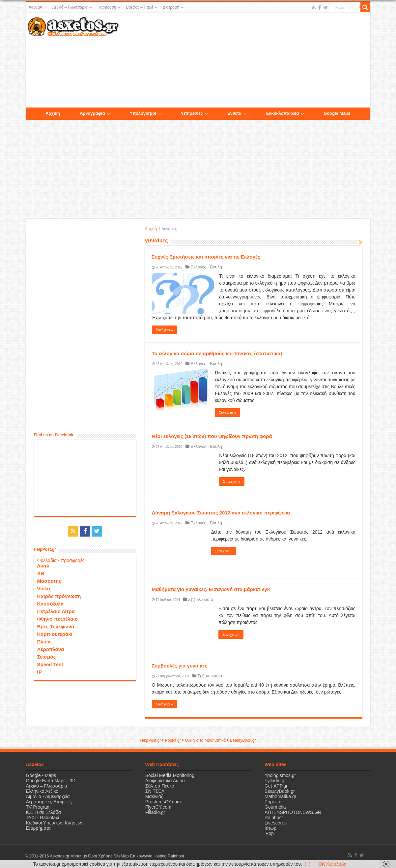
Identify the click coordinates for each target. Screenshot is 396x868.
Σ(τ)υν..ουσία (200, 599)
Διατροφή (171, 7)
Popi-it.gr (173, 740)
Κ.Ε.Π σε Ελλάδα (43, 812)
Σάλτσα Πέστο (160, 786)
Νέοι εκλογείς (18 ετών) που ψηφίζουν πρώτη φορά (212, 436)
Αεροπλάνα (51, 649)
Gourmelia (275, 807)
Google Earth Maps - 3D (51, 781)
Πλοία (44, 642)
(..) (308, 864)
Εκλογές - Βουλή (206, 267)
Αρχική (151, 229)
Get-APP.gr (276, 786)
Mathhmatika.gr (280, 796)
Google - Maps (41, 775)
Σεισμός (47, 657)
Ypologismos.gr (280, 775)
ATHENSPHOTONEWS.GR (293, 812)
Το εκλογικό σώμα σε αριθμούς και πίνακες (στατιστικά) (217, 353)
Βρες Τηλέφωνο (56, 626)
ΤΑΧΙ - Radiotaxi (43, 818)
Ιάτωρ (270, 828)
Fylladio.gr (275, 781)
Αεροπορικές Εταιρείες (49, 802)
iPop (269, 833)
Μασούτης (49, 581)
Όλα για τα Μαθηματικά (206, 740)
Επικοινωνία (141, 856)
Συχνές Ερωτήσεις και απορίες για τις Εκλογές (206, 257)
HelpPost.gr (150, 740)
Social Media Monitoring (170, 775)
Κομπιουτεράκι (55, 634)
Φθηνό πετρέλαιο (57, 619)
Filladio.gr (155, 812)
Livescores (276, 823)
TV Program (38, 807)
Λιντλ (43, 566)
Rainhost (274, 818)
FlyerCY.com (158, 807)
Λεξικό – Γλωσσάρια (70, 7)
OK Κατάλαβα (332, 864)
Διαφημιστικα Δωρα (165, 781)
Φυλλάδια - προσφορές (61, 560)
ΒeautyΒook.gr (243, 740)
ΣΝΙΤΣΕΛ (155, 791)
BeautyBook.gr (280, 791)
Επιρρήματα (38, 828)
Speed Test (50, 664)
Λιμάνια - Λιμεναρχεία (48, 796)
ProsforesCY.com (163, 802)
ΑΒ (41, 573)
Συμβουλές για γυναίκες (180, 666)
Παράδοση (107, 7)
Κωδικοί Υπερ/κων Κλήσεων (55, 823)
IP (40, 672)
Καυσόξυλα (51, 604)
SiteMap (121, 856)
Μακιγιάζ (154, 796)
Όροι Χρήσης (100, 856)
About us (79, 856)
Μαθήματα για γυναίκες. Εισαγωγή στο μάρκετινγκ (211, 589)
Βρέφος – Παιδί (140, 7)
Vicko (44, 589)
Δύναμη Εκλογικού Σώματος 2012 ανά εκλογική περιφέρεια (221, 513)
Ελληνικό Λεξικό (42, 791)
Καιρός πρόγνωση (59, 596)
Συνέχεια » (164, 330)
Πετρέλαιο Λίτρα (56, 611)
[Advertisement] (244, 60)
